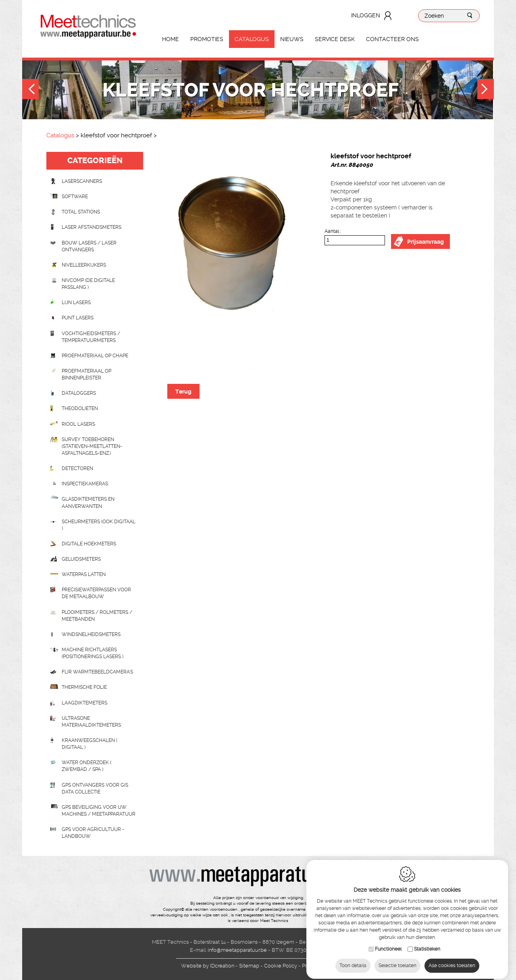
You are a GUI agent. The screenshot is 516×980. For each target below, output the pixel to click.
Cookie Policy (281, 966)
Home (171, 39)
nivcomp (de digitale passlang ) (88, 284)
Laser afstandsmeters (92, 227)
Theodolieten (80, 408)
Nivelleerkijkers (84, 265)
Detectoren (77, 468)
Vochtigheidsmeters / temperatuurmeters (91, 337)
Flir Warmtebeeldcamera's (97, 672)
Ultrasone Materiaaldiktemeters (91, 722)
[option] (234, 261)
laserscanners (82, 181)
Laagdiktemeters (84, 703)
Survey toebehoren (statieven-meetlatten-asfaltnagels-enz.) (92, 446)
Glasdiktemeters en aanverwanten (88, 502)
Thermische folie (84, 687)
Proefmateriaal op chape (95, 356)
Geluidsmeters (81, 559)
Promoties (207, 39)
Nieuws (292, 39)
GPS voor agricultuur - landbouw (93, 833)
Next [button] (486, 90)
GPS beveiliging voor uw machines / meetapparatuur (99, 811)
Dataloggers (79, 393)
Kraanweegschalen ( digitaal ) (89, 744)
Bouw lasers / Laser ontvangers (89, 246)
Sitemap (249, 966)
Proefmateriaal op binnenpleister (86, 374)
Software (75, 197)
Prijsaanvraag (425, 242)
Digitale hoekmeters (89, 544)
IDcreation (208, 966)
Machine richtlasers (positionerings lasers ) (93, 653)
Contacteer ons (392, 39)
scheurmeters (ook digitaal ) (99, 525)
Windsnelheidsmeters (91, 634)
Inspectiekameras (85, 484)
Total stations (81, 212)
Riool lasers (78, 424)
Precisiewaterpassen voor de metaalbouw (96, 593)
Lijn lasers (76, 302)
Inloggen (366, 15)
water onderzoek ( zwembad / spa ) (86, 766)
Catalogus (252, 39)
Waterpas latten (84, 574)
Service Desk (335, 39)
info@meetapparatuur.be (237, 950)
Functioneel (388, 942)
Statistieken (427, 942)
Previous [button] (30, 90)
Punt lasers (78, 318)
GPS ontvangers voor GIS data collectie (95, 788)
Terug (183, 392)
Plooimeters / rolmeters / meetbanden (97, 616)
